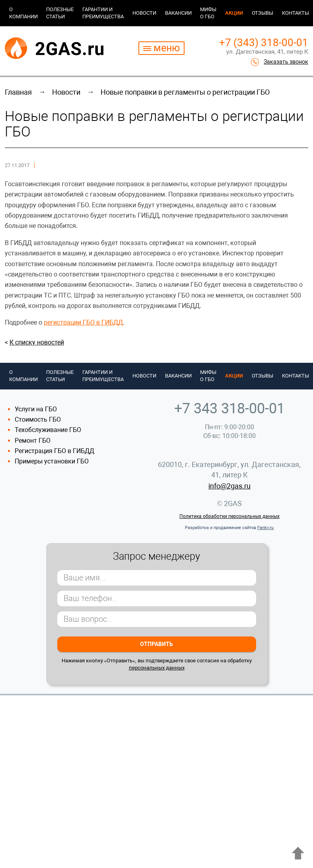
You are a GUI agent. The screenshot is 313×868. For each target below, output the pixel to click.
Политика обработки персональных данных (229, 516)
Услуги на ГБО (36, 409)
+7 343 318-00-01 (229, 409)
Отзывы (262, 13)
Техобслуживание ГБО (48, 430)
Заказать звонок (286, 62)
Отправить (156, 644)
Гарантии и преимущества (103, 13)
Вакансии (178, 13)
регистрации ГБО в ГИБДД (83, 322)
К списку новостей (37, 342)
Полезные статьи (60, 13)
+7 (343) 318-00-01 (264, 43)
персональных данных (157, 668)
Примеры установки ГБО (52, 461)
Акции (234, 13)
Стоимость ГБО (38, 419)
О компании (23, 13)
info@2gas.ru (229, 486)
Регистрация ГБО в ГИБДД (54, 451)
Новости (144, 13)
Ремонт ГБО (33, 441)
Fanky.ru (265, 528)
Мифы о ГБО (208, 13)
